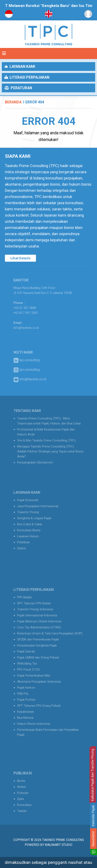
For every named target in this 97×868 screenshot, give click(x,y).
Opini (25, 798)
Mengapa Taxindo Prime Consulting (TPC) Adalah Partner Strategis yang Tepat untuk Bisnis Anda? (50, 449)
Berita (26, 783)
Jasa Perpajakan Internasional (39, 509)
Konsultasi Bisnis (32, 529)
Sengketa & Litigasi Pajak (37, 519)
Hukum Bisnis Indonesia (36, 714)
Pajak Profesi (30, 694)
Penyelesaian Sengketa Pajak (39, 648)
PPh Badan (28, 608)
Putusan (27, 793)
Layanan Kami (20, 67)
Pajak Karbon (30, 684)
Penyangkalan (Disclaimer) (37, 459)
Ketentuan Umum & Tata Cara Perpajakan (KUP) (50, 638)
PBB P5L (27, 689)
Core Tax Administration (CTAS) (41, 633)
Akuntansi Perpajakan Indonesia (40, 679)
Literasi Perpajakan (27, 77)
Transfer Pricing (31, 514)
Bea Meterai (29, 709)
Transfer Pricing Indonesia (37, 618)
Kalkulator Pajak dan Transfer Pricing (93, 775)
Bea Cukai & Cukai (33, 524)
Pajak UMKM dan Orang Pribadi (40, 658)
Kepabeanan (29, 704)
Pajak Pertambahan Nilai (36, 674)
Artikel (26, 788)
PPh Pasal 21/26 (32, 668)
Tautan (26, 808)
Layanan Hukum (31, 534)
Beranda (13, 102)
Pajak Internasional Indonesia (39, 623)
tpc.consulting (30, 361)
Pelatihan (27, 539)
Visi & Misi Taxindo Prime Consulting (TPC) (47, 440)
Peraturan (18, 88)
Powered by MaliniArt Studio (49, 845)
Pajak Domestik (31, 504)
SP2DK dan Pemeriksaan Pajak (40, 643)
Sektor (26, 544)
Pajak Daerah (30, 653)
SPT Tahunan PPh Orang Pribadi (40, 699)
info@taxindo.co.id (30, 324)
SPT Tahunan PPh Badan (36, 613)
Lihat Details (20, 258)
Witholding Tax (31, 664)
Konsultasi (28, 803)
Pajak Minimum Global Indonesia (41, 628)
